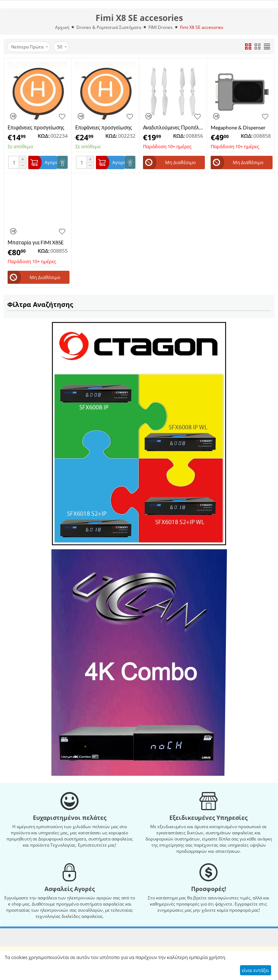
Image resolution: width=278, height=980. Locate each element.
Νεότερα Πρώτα (30, 47)
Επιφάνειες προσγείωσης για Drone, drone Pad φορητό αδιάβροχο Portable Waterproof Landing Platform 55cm (36, 127)
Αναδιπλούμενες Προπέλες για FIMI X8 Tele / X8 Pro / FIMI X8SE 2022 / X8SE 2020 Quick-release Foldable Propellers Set (173, 127)
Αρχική (62, 27)
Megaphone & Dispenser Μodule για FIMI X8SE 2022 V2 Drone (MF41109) (238, 127)
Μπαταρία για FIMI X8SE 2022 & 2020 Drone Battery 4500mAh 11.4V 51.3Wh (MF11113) (36, 242)
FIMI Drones (161, 27)
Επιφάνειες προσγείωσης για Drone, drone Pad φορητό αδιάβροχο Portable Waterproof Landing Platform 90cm (104, 127)
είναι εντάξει (255, 970)
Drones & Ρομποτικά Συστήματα (109, 27)
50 (62, 47)
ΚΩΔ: (44, 136)
